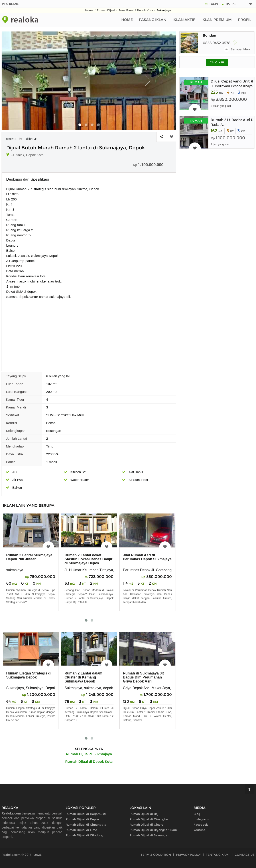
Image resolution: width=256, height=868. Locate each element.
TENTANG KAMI (218, 855)
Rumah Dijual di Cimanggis (86, 825)
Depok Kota (145, 10)
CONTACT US (245, 855)
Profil (245, 20)
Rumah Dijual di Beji (144, 814)
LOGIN (214, 4)
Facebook (201, 825)
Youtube (200, 830)
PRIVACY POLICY (188, 855)
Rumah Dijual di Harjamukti (86, 814)
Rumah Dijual (106, 10)
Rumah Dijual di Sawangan (149, 835)
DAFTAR (231, 4)
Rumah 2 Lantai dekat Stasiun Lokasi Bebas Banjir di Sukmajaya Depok (88, 559)
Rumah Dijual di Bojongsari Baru (153, 830)
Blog (197, 814)
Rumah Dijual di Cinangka (149, 819)
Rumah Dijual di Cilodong (84, 835)
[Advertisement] (89, 333)
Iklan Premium (217, 20)
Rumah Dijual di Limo (81, 830)
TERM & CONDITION (156, 855)
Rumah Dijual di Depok (83, 819)
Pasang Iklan (153, 20)
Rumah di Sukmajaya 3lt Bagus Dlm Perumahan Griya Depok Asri (143, 677)
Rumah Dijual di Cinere (146, 825)
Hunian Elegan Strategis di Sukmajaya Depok (29, 675)
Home (89, 10)
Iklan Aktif (184, 20)
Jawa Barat (126, 10)
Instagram (201, 819)
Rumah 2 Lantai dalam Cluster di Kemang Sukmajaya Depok (83, 677)
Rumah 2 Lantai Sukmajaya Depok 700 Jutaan (29, 557)
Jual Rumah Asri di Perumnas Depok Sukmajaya (147, 557)
